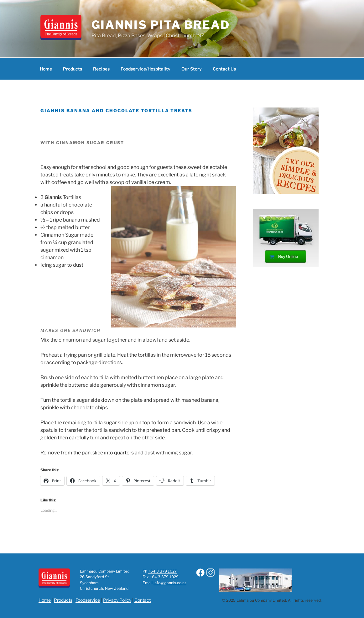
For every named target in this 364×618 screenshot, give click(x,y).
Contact (143, 600)
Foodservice (88, 600)
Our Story (192, 69)
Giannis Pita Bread (161, 25)
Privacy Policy (117, 600)
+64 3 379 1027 (162, 571)
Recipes (101, 69)
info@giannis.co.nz (170, 583)
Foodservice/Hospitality (146, 69)
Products (73, 69)
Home (46, 69)
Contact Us (224, 69)
